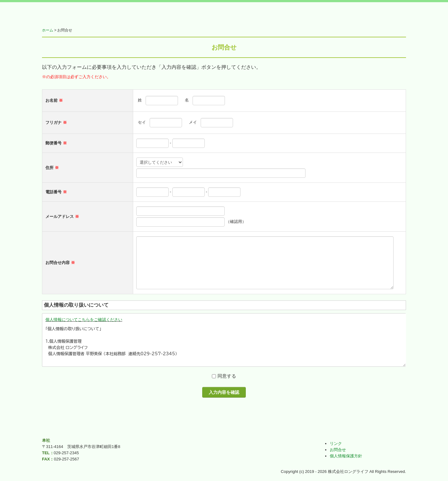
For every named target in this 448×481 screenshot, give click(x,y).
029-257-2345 (66, 453)
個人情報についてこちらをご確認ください (84, 320)
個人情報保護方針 (346, 456)
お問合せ (338, 450)
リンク (336, 443)
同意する (227, 376)
